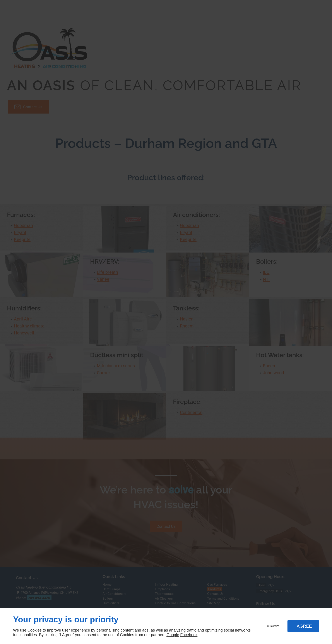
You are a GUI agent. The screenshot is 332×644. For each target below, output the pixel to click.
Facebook (189, 635)
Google (173, 635)
